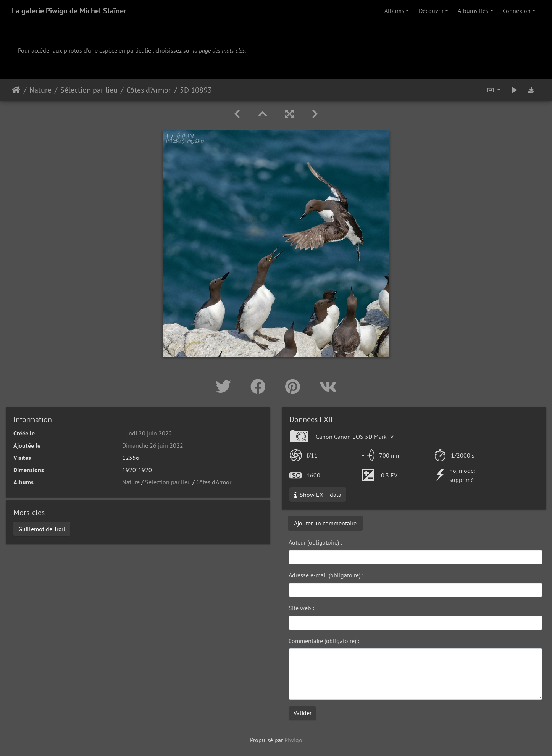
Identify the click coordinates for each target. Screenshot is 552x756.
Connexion (517, 11)
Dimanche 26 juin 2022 (153, 445)
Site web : (301, 608)
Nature (40, 90)
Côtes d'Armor (149, 90)
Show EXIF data (318, 495)
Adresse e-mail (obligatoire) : (326, 575)
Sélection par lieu (89, 90)
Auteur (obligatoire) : (315, 542)
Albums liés (473, 11)
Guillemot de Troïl (42, 529)
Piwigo (293, 740)
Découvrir (431, 11)
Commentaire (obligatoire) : (324, 641)
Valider (303, 713)
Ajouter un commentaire (325, 523)
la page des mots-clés (219, 50)
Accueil (16, 90)
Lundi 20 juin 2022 (147, 433)
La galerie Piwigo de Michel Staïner (69, 11)
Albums (394, 11)
